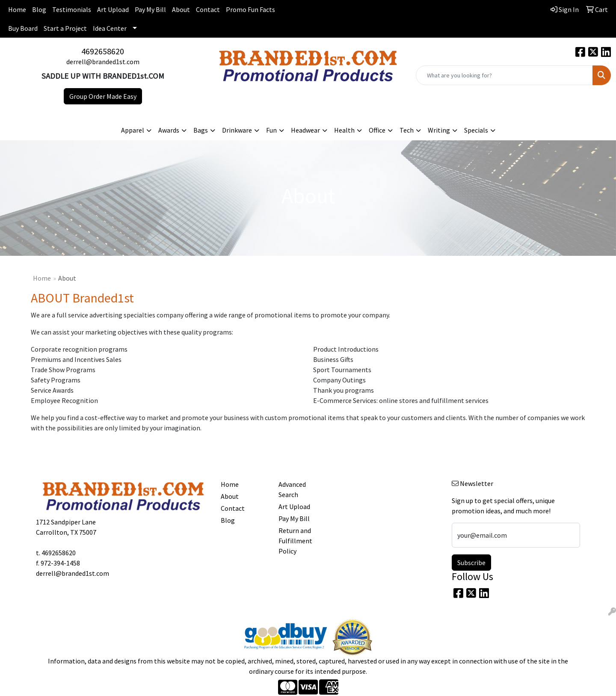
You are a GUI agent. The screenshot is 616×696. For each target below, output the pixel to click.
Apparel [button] (133, 130)
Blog (39, 9)
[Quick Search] (504, 75)
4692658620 (103, 51)
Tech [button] (407, 130)
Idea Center (110, 28)
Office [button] (377, 130)
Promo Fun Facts (250, 9)
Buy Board (23, 28)
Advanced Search (292, 489)
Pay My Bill (150, 9)
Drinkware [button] (237, 130)
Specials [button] (476, 130)
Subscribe (471, 563)
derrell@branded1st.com (103, 62)
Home (17, 9)
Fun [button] (271, 130)
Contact (208, 9)
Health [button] (344, 130)
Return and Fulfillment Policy (295, 541)
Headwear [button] (305, 130)
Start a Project (65, 28)
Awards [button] (169, 130)
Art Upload (113, 9)
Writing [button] (439, 130)
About (181, 9)
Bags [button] (201, 130)
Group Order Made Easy (103, 96)
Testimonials (72, 9)
